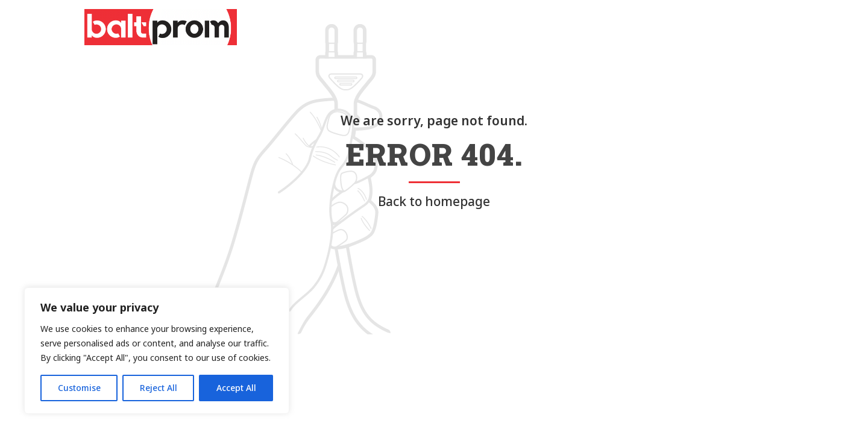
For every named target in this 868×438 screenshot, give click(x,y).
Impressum (681, 27)
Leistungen (512, 27)
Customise (79, 388)
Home (394, 27)
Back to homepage (434, 201)
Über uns (446, 27)
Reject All (159, 388)
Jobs (627, 27)
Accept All (236, 388)
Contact (578, 27)
